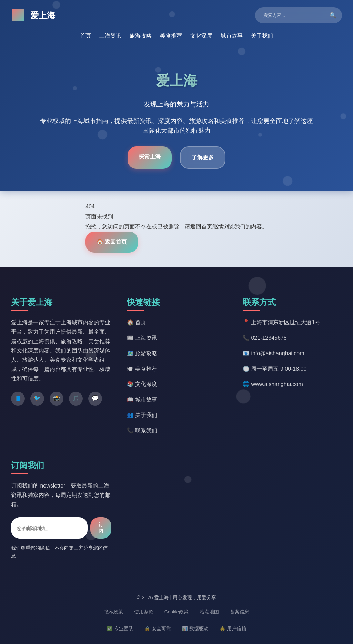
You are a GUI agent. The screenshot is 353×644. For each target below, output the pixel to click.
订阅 (101, 528)
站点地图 (209, 612)
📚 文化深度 (142, 384)
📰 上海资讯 (142, 338)
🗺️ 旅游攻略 (142, 353)
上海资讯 (110, 36)
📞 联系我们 (142, 431)
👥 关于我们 (142, 415)
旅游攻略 (141, 36)
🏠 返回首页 (112, 242)
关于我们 (262, 36)
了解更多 (203, 157)
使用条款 (144, 612)
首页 (85, 36)
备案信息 (240, 612)
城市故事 (232, 36)
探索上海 (150, 157)
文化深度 (201, 36)
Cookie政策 (176, 612)
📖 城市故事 (142, 400)
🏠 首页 (137, 322)
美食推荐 (171, 36)
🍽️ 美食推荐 (142, 369)
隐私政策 (113, 612)
